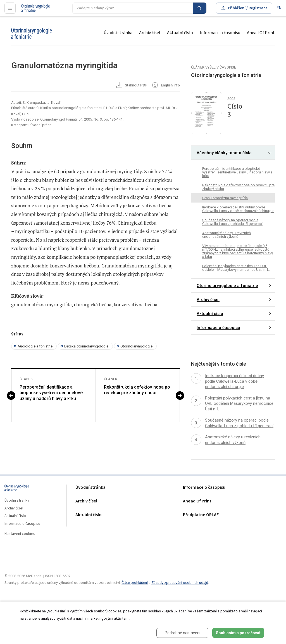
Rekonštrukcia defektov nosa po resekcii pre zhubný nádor (137, 390)
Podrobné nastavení (183, 633)
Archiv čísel (150, 33)
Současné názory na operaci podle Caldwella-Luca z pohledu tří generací (232, 222)
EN (279, 8)
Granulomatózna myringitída (225, 198)
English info (165, 86)
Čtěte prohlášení (135, 583)
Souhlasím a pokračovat (238, 633)
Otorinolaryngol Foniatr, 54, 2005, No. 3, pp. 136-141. (82, 119)
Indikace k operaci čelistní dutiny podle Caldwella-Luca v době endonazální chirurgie (238, 209)
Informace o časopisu (220, 33)
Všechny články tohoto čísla (224, 153)
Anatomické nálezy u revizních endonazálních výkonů (227, 235)
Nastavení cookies (20, 534)
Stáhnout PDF (131, 86)
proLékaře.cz (33, 10)
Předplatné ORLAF (201, 515)
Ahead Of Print (261, 33)
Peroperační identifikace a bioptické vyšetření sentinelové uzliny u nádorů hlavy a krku (51, 393)
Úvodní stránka (118, 33)
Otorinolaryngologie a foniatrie (227, 286)
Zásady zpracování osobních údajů (180, 583)
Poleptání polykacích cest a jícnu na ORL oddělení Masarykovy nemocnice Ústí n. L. (236, 268)
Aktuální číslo (180, 33)
